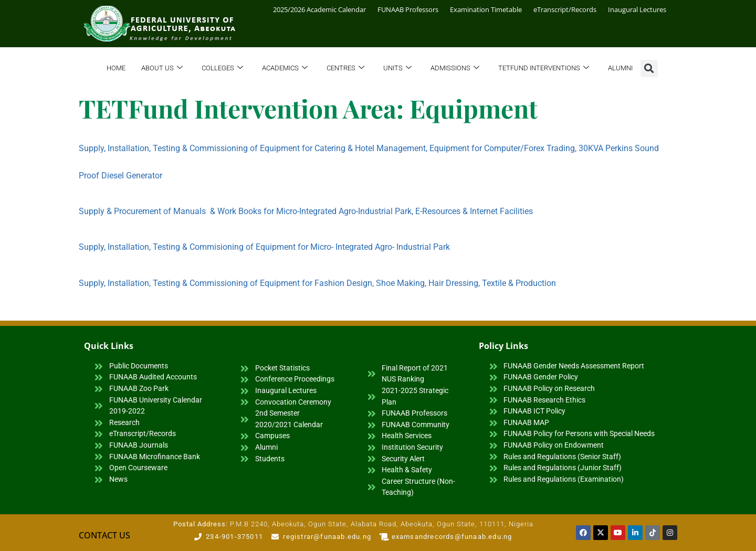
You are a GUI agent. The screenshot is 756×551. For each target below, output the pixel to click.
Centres (345, 68)
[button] (649, 68)
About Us (162, 68)
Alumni (620, 68)
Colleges (222, 68)
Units (397, 68)
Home (116, 68)
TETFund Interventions (544, 68)
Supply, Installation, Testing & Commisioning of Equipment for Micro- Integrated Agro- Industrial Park (264, 247)
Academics (285, 68)
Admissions (455, 68)
